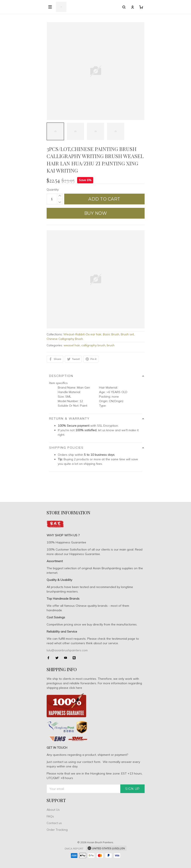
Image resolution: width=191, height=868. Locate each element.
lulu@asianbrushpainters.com (67, 650)
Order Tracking (57, 830)
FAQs (50, 816)
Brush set (127, 334)
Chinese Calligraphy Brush (65, 339)
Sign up (132, 789)
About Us (53, 810)
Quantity (53, 190)
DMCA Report (74, 849)
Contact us (54, 823)
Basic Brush (111, 334)
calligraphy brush (93, 345)
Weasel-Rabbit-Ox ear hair (82, 334)
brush (111, 345)
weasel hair (72, 345)
